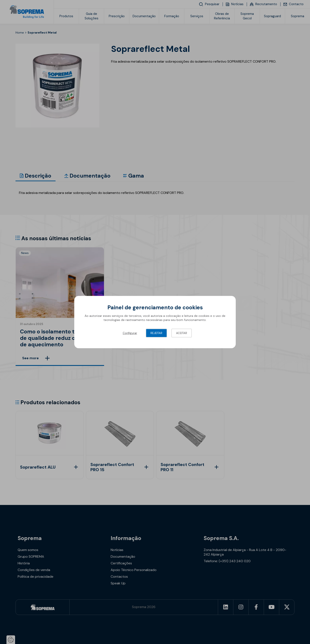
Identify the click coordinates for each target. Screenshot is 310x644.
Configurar (130, 333)
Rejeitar (156, 333)
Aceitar (182, 333)
